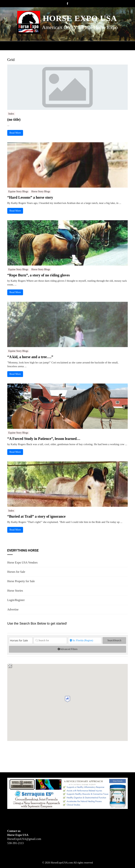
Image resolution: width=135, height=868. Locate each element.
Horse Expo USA (80, 18)
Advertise (13, 609)
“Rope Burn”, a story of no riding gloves (38, 275)
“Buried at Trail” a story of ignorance (36, 516)
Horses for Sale (16, 572)
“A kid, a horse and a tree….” (30, 357)
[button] (67, 699)
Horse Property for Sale (21, 581)
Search (114, 640)
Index (11, 114)
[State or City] (85, 641)
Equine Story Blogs (18, 191)
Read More (15, 133)
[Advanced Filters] (67, 649)
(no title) (14, 119)
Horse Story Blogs (41, 191)
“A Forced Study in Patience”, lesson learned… (44, 439)
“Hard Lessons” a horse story (30, 197)
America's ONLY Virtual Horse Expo (80, 27)
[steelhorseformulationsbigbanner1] (67, 793)
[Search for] (50, 641)
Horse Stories (15, 591)
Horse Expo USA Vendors (22, 563)
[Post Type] (21, 641)
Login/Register (16, 600)
